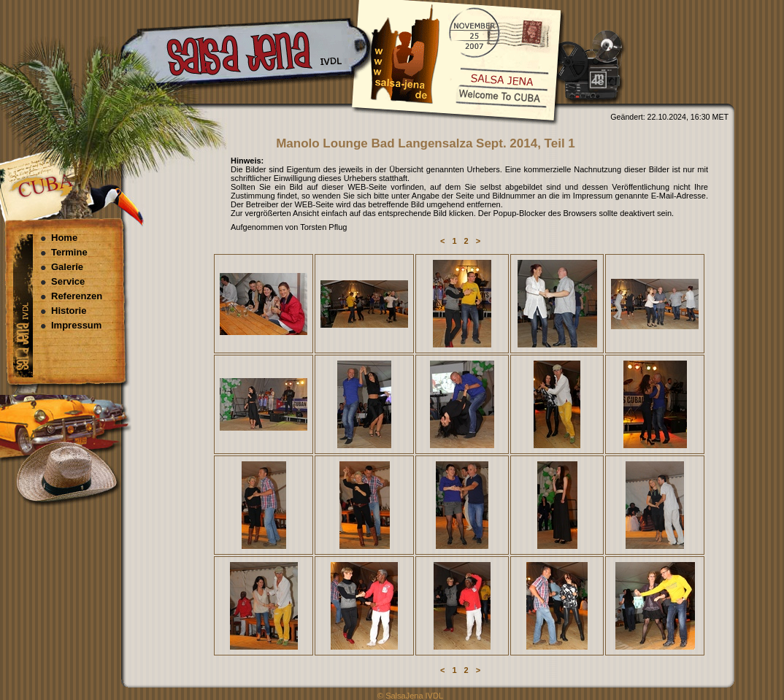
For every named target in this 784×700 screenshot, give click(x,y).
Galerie (67, 267)
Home (64, 238)
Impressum (76, 325)
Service (68, 281)
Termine (69, 252)
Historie (69, 311)
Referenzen (77, 296)
